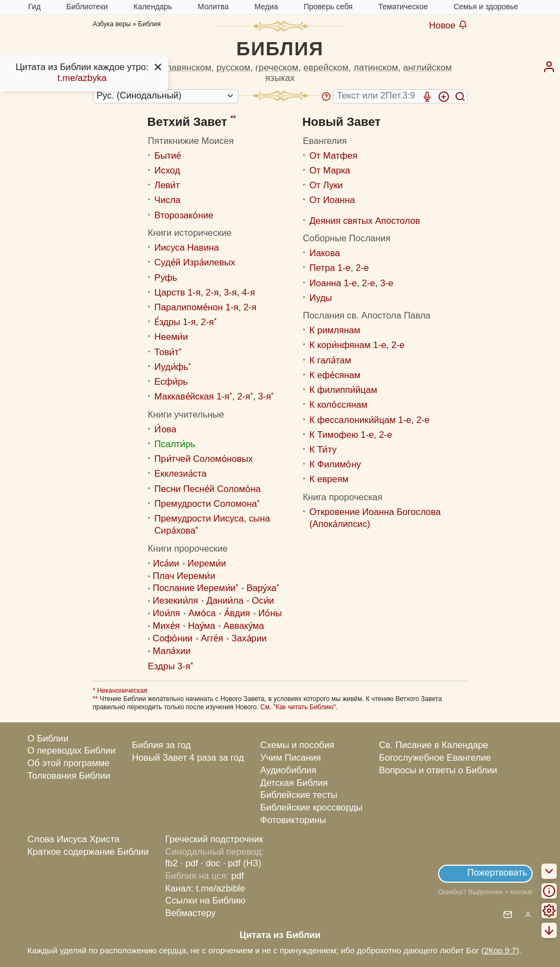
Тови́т (167, 352)
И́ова (165, 429)
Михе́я (166, 626)
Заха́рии (249, 638)
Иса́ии (166, 563)
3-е (387, 283)
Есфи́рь (171, 382)
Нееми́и (171, 337)
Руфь (166, 278)
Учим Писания (291, 758)
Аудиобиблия (288, 770)
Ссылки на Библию (205, 901)
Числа (167, 200)
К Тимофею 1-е (342, 435)
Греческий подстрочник (214, 839)
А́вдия (237, 613)
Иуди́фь (171, 367)
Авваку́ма (244, 626)
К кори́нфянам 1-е (348, 345)
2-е (362, 268)
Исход (167, 170)
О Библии (48, 739)
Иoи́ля (166, 613)
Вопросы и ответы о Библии (438, 770)
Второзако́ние (184, 215)
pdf (238, 876)
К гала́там (330, 360)
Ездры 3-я (169, 666)
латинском (376, 68)
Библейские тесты (299, 795)
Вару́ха (262, 588)
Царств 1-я (177, 293)
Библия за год (161, 745)
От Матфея (334, 156)
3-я (230, 293)
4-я (248, 293)
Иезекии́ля (175, 601)
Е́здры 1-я (175, 322)
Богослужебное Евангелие (435, 758)
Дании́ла (225, 601)
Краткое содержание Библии (88, 852)
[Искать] (460, 96)
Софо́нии (173, 638)
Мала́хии (171, 651)
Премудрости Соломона (205, 504)
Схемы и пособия (297, 745)
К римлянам (335, 330)
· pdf (189, 863)
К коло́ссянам (339, 405)
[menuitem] (549, 67)
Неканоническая (121, 691)
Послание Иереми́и (194, 588)
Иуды (321, 298)
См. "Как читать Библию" (298, 707)
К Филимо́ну (335, 464)
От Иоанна (332, 200)
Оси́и (263, 601)
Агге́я (212, 638)
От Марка (330, 170)
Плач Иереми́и (184, 576)
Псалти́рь (175, 444)
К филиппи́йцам (343, 390)
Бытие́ (168, 156)
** (233, 118)
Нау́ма (202, 626)
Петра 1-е (330, 268)
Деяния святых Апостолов (365, 221)
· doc (211, 863)
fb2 (171, 863)
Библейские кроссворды (311, 807)
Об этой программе (68, 763)
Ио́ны (270, 613)
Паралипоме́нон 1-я (196, 307)
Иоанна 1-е (333, 283)
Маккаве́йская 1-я (192, 396)
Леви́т (167, 185)
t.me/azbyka (82, 78)
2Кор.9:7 (500, 950)
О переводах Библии (71, 751)
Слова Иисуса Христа (73, 839)
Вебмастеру (191, 913)
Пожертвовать (497, 873)
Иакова (325, 253)
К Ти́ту (323, 450)
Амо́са (202, 613)
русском (234, 68)
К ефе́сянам (335, 375)
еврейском (326, 68)
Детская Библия (294, 783)
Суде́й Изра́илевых (195, 262)
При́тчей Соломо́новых (203, 459)
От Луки (326, 185)
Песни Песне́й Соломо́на (207, 489)
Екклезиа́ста (180, 474)
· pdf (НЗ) (242, 863)
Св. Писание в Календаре (434, 745)
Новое (448, 25)
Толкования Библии (69, 776)
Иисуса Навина (186, 248)
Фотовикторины (293, 820)
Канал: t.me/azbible (205, 888)
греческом (277, 68)
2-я (212, 293)
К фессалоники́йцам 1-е (360, 420)
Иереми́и (207, 563)
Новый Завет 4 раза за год (188, 758)
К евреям (329, 479)
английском (427, 68)
